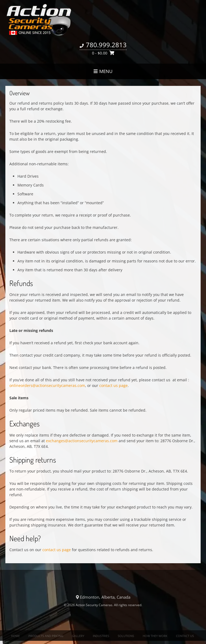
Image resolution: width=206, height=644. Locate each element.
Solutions (126, 636)
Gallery (78, 636)
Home (15, 636)
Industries (101, 636)
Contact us (185, 636)
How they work (155, 636)
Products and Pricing (46, 636)
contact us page (113, 385)
